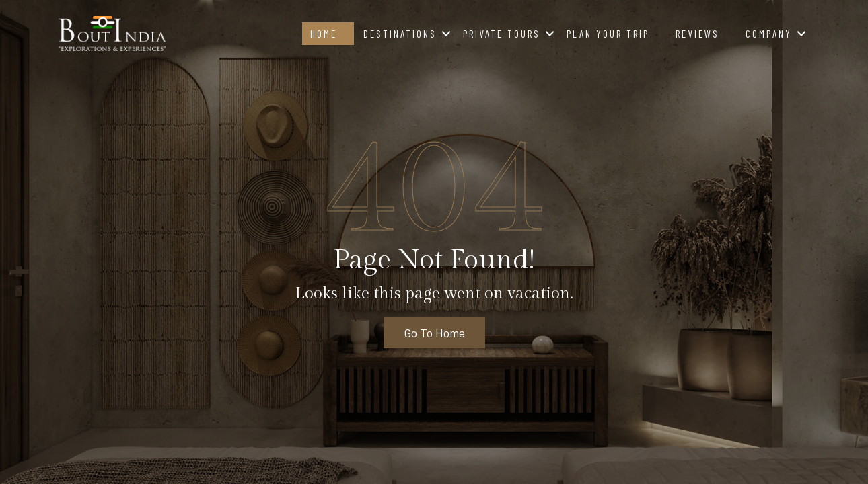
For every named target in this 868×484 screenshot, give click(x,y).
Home (324, 34)
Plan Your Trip (608, 34)
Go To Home (434, 333)
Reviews (697, 34)
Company (769, 34)
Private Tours (502, 34)
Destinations (400, 34)
